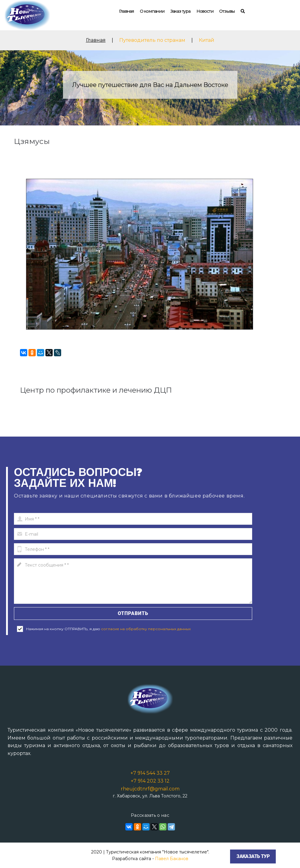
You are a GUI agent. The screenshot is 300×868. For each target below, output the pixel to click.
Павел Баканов (172, 859)
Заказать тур (253, 856)
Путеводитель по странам (152, 40)
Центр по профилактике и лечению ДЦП (96, 390)
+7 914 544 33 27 (150, 773)
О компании (152, 11)
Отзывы (227, 11)
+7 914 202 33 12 (150, 781)
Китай (207, 40)
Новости (205, 11)
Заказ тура (180, 11)
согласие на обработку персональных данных (146, 629)
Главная (126, 11)
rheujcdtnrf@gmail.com (150, 789)
